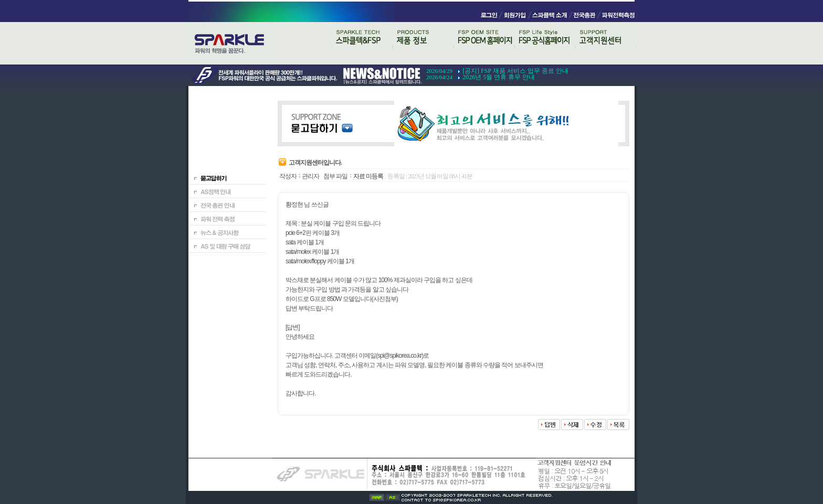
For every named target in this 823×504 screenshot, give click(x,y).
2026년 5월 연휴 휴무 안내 (499, 77)
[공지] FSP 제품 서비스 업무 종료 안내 (515, 71)
